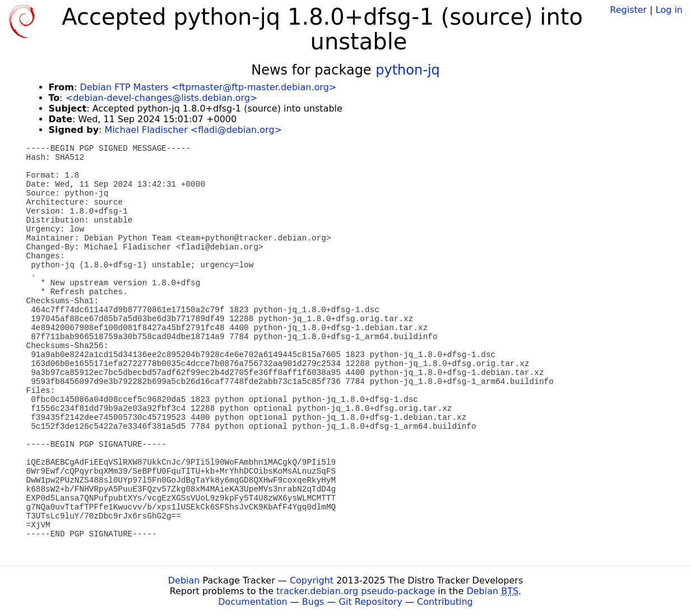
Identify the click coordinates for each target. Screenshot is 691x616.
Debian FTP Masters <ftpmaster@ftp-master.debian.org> (208, 87)
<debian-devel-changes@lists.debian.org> (162, 98)
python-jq (408, 70)
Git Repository (371, 602)
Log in (669, 10)
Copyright (312, 580)
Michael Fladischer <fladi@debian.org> (193, 130)
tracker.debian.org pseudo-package (356, 591)
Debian (184, 580)
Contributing (445, 602)
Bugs (313, 602)
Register (628, 10)
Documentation (252, 602)
